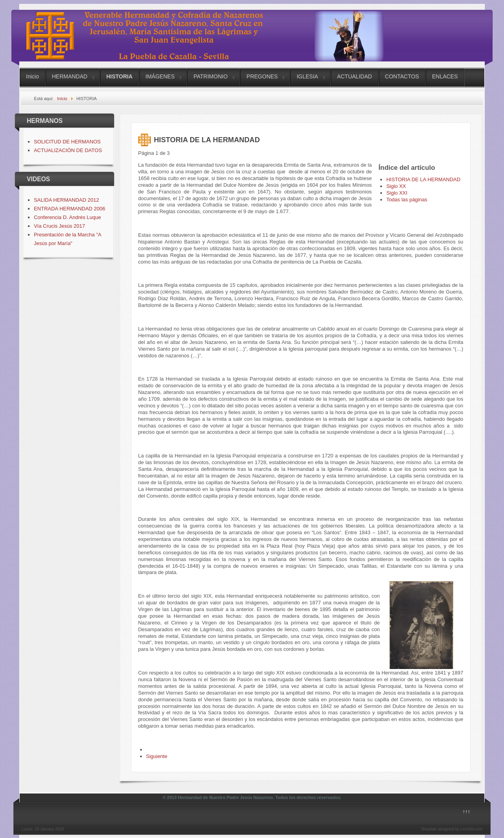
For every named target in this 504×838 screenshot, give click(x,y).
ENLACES (445, 76)
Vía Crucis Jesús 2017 (59, 226)
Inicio (32, 76)
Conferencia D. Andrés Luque (68, 217)
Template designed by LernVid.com (452, 829)
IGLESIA (307, 76)
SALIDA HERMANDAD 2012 (66, 200)
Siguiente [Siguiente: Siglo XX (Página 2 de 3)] (157, 756)
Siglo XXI (397, 193)
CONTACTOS (402, 76)
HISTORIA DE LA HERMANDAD (423, 179)
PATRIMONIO (210, 76)
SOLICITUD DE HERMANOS (67, 142)
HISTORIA (120, 76)
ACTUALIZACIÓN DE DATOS (68, 150)
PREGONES (262, 76)
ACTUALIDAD (355, 76)
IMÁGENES (160, 76)
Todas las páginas (407, 200)
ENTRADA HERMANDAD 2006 (69, 209)
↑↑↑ (467, 811)
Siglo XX (396, 186)
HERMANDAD (70, 76)
